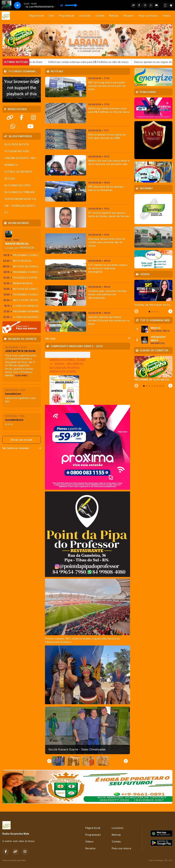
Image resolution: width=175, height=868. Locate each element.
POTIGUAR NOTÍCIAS (17, 151)
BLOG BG (10, 178)
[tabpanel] (153, 293)
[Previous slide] (136, 311)
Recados (129, 16)
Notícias (114, 16)
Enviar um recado (22, 440)
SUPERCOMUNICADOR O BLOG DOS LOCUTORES (23, 199)
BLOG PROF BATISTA (17, 144)
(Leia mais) (21, 375)
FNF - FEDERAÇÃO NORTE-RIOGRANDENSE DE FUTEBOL (23, 206)
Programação (67, 16)
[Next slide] (126, 761)
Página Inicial (36, 16)
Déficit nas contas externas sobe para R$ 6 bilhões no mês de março (99, 62)
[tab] (149, 312)
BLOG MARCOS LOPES (18, 185)
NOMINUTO (11, 165)
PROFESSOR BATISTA (32, 248)
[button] (58, 761)
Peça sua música (148, 16)
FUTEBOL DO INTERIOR (18, 172)
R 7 (7, 213)
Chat (51, 16)
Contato (100, 16)
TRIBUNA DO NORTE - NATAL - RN (23, 158)
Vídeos (167, 16)
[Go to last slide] (49, 761)
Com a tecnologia (161, 860)
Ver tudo (87, 339)
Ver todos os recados (22, 448)
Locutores (85, 16)
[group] (87, 730)
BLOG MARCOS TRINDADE (20, 192)
